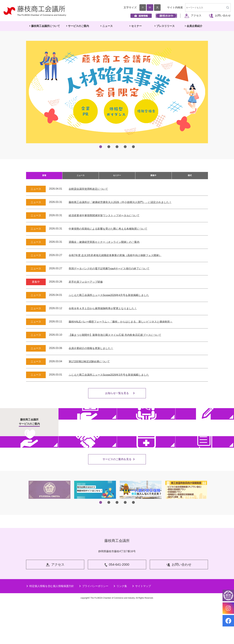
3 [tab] (117, 147)
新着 (44, 177)
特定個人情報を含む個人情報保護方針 (50, 627)
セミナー (117, 177)
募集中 (153, 177)
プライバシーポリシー (94, 627)
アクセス (193, 15)
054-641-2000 (117, 606)
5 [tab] (133, 147)
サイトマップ (141, 627)
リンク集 (120, 627)
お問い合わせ (220, 15)
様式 (190, 177)
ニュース (81, 177)
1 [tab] (101, 147)
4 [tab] (125, 147)
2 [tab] (109, 147)
